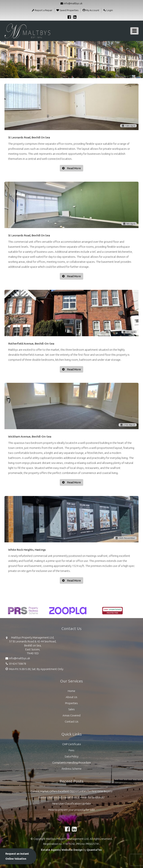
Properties (71, 703)
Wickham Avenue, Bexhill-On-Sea (30, 437)
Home (71, 691)
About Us (71, 697)
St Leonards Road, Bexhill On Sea (29, 137)
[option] (23, 612)
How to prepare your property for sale (72, 810)
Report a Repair (42, 10)
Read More (74, 168)
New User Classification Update (72, 804)
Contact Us (72, 722)
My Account (91, 10)
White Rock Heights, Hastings (27, 550)
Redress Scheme (72, 769)
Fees (71, 750)
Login (108, 10)
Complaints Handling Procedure (72, 763)
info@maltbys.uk (71, 3)
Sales (71, 709)
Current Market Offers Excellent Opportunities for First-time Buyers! (71, 791)
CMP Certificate (72, 744)
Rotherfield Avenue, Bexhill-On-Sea (31, 344)
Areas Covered (71, 715)
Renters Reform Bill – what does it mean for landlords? (71, 797)
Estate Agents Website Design (62, 850)
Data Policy (72, 756)
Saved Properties (67, 10)
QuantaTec (94, 850)
